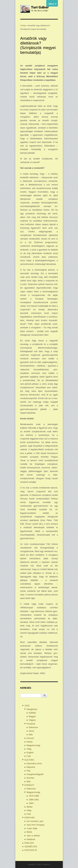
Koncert (30, 738)
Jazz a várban (33, 836)
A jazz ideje (32, 828)
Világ (29, 749)
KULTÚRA (29, 760)
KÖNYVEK (30, 818)
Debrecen (33, 727)
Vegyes (32, 720)
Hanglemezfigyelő (35, 774)
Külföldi (32, 713)
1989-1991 (34, 800)
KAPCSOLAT (31, 850)
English (30, 753)
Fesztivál (31, 724)
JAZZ (27, 706)
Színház (30, 778)
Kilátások (31, 839)
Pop (29, 771)
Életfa (29, 832)
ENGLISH (29, 843)
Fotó (29, 756)
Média (30, 807)
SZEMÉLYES (31, 847)
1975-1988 (34, 796)
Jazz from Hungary (36, 825)
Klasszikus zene (34, 763)
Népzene (31, 767)
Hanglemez (32, 709)
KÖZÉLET (29, 785)
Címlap (23, 26)
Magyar (32, 716)
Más (31, 735)
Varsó (31, 731)
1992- (31, 803)
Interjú (30, 742)
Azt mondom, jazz (35, 821)
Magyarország (33, 745)
